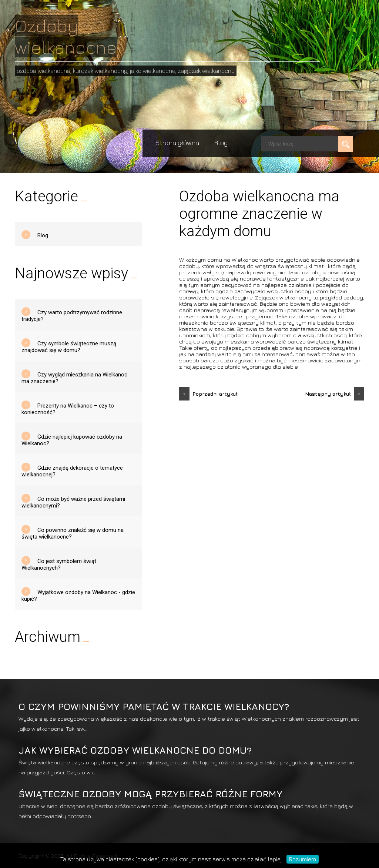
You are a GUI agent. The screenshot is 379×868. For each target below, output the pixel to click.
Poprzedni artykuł (208, 394)
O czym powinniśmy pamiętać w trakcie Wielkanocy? (154, 706)
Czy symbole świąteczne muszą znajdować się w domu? (69, 347)
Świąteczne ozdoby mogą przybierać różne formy (150, 794)
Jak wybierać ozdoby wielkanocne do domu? (135, 750)
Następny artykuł (335, 394)
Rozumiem (303, 859)
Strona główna (177, 143)
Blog (221, 143)
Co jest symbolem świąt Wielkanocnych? (59, 564)
